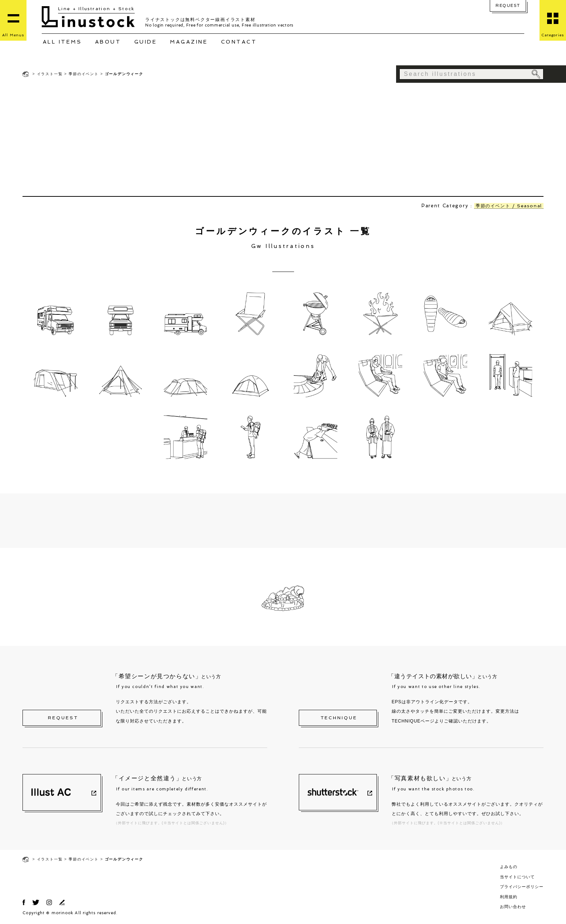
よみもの (509, 867)
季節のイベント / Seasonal (507, 206)
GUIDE (146, 42)
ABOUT (108, 42)
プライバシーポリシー (522, 887)
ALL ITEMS (62, 42)
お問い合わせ (513, 907)
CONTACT (239, 42)
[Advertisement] (283, 140)
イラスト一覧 (50, 74)
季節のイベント (84, 74)
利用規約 (509, 897)
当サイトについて (517, 877)
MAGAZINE (189, 42)
